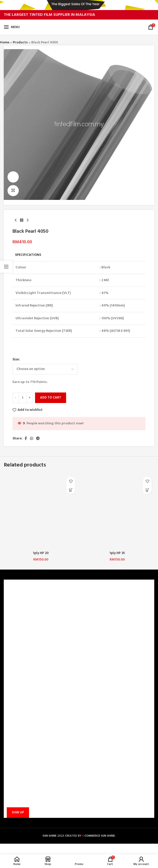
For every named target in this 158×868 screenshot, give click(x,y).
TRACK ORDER (18, 701)
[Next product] (28, 220)
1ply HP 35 (117, 553)
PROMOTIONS (18, 692)
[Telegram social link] (38, 439)
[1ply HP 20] (41, 511)
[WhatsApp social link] (32, 439)
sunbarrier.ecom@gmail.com (42, 744)
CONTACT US (17, 658)
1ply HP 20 (41, 553)
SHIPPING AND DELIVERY (26, 684)
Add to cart (51, 398)
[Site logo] (79, 27)
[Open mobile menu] (12, 27)
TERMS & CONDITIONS (25, 616)
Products (20, 43)
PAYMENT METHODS (23, 675)
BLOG (11, 633)
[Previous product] (16, 220)
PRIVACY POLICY (20, 624)
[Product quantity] (23, 398)
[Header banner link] (79, 5)
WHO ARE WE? (18, 599)
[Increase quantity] (29, 398)
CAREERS (14, 607)
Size (16, 360)
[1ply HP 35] (117, 511)
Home (5, 43)
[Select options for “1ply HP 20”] (71, 490)
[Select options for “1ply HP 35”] (147, 490)
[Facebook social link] (26, 439)
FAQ (10, 666)
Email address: (17, 788)
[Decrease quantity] (16, 398)
